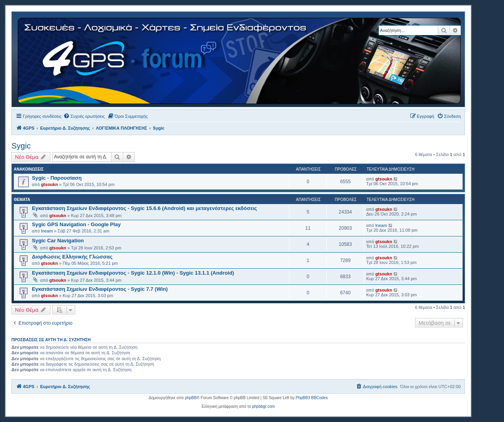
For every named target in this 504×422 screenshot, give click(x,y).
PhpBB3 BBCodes (312, 398)
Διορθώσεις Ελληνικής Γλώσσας (72, 257)
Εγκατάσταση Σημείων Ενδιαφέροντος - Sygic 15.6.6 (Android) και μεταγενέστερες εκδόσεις (145, 208)
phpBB (191, 398)
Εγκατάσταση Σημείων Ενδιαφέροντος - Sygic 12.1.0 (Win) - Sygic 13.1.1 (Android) (133, 273)
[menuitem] (84, 116)
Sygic (21, 146)
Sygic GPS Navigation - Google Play (76, 224)
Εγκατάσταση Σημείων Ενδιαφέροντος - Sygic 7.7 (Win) (100, 289)
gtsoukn (49, 184)
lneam (47, 231)
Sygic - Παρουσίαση (57, 178)
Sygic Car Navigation (58, 241)
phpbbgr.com (263, 406)
